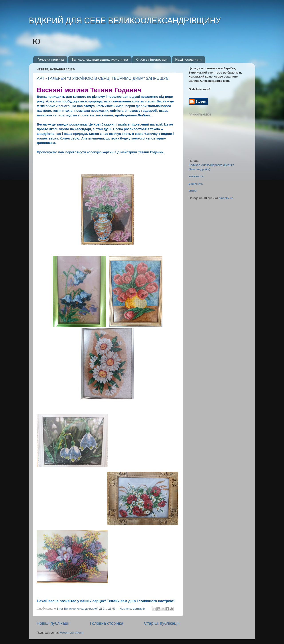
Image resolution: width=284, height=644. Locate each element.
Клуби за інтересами (152, 59)
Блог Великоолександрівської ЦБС (81, 609)
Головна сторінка (51, 59)
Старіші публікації (161, 623)
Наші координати (188, 59)
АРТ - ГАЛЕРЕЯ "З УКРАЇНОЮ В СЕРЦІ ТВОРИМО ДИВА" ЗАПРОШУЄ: (103, 78)
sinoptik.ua (226, 198)
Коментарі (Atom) (71, 633)
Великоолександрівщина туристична (100, 59)
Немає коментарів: (133, 609)
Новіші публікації (53, 623)
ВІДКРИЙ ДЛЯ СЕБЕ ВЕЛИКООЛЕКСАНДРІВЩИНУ (125, 21)
